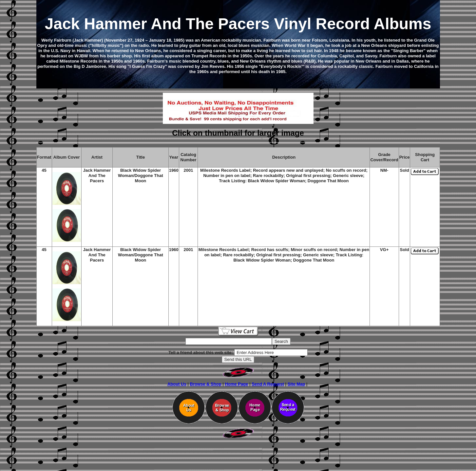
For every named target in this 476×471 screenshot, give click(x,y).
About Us (177, 384)
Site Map (296, 384)
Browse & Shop (206, 384)
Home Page (236, 384)
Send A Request (268, 384)
